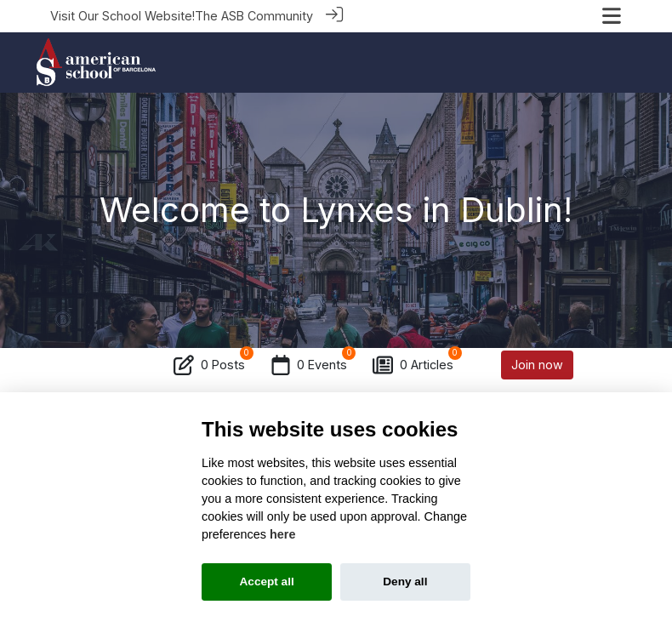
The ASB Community (254, 16)
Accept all (267, 582)
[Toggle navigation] (612, 16)
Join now (537, 364)
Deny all (405, 582)
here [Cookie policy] (282, 534)
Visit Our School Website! (122, 16)
